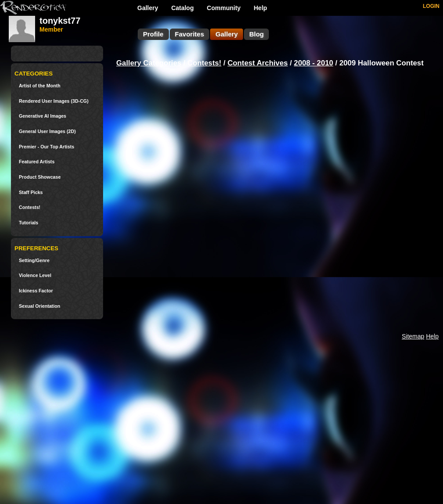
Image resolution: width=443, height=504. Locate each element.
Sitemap (413, 336)
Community (224, 8)
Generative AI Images (43, 116)
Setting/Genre (34, 261)
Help (261, 8)
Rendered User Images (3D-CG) (54, 101)
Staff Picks (31, 193)
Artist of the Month (40, 86)
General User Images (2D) (47, 131)
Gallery (148, 8)
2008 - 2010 (314, 63)
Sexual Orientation (39, 306)
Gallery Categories (149, 63)
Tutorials (29, 223)
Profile (153, 34)
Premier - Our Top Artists (46, 147)
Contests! (30, 207)
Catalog (182, 8)
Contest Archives (258, 63)
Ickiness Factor (36, 291)
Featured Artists (37, 162)
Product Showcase (40, 177)
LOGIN (431, 6)
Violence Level (35, 275)
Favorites (190, 34)
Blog (256, 34)
